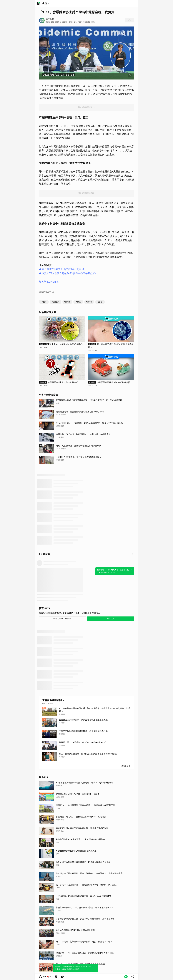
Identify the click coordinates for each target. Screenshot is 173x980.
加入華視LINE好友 (49, 282)
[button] (45, 977)
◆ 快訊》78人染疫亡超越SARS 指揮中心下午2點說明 (68, 273)
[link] (56, 977)
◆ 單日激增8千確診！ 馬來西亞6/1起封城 (62, 269)
